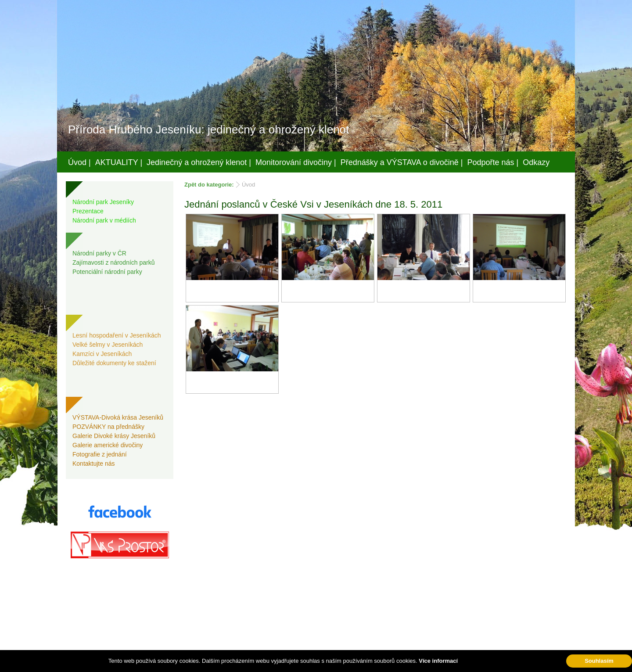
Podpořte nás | (493, 162)
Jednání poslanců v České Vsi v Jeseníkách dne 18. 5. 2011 (313, 204)
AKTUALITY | (119, 162)
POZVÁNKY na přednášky (108, 427)
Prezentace (88, 211)
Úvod (248, 185)
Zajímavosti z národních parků (114, 262)
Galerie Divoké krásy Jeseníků (114, 436)
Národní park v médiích (104, 220)
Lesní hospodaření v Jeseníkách (117, 335)
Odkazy (536, 162)
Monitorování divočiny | (296, 162)
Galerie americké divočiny (108, 445)
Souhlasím (599, 661)
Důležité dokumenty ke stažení (114, 363)
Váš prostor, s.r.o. (308, 664)
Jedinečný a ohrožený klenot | (199, 162)
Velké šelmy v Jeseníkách (108, 345)
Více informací (438, 661)
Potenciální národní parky (107, 272)
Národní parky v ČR (99, 253)
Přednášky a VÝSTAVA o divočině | (402, 162)
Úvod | (79, 162)
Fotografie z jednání (100, 454)
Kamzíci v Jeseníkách (102, 354)
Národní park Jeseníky (103, 202)
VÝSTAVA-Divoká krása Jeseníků (118, 417)
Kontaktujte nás (94, 464)
